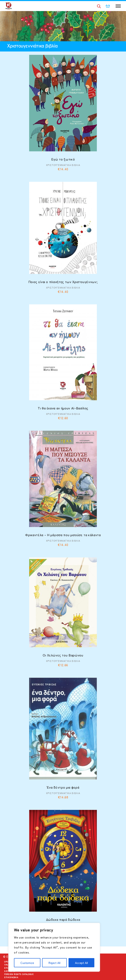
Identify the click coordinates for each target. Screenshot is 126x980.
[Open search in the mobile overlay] (99, 6)
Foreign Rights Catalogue (19, 974)
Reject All (54, 963)
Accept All (81, 963)
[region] (54, 947)
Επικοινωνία (11, 977)
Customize (27, 963)
